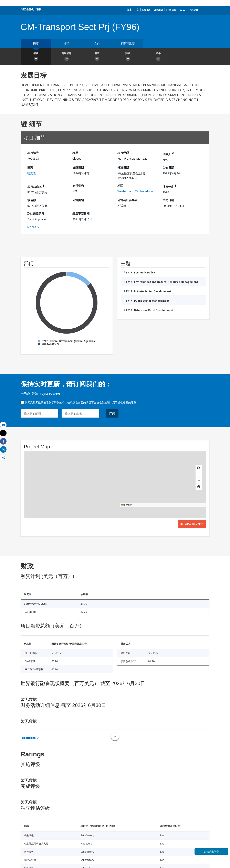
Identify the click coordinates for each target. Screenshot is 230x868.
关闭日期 (168, 200)
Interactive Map (192, 524)
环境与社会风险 (127, 200)
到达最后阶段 (36, 213)
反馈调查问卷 (211, 852)
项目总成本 (36, 186)
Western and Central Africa (135, 191)
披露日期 (78, 167)
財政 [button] (97, 57)
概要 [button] (36, 57)
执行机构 (78, 185)
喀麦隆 (32, 173)
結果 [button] (158, 57)
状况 (75, 153)
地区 (120, 185)
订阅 (112, 413)
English (146, 10)
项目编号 (33, 153)
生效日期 (168, 167)
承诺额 (32, 200)
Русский (195, 10)
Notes (32, 227)
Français (171, 10)
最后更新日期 (81, 213)
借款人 (168, 153)
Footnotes (28, 738)
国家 (30, 167)
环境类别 (78, 200)
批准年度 (169, 186)
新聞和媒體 (128, 43)
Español (158, 10)
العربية (183, 10)
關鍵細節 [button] (66, 57)
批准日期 (123, 167)
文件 (97, 43)
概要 (36, 43)
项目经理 (123, 153)
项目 (39, 9)
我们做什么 (28, 9)
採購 (66, 43)
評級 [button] (128, 57)
